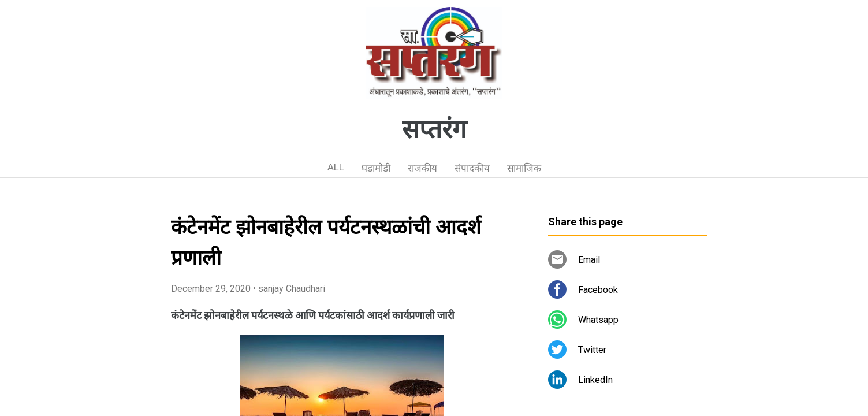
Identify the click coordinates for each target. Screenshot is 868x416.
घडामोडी (376, 168)
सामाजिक (524, 168)
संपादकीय (472, 168)
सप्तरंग (434, 129)
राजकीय (422, 168)
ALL (336, 167)
